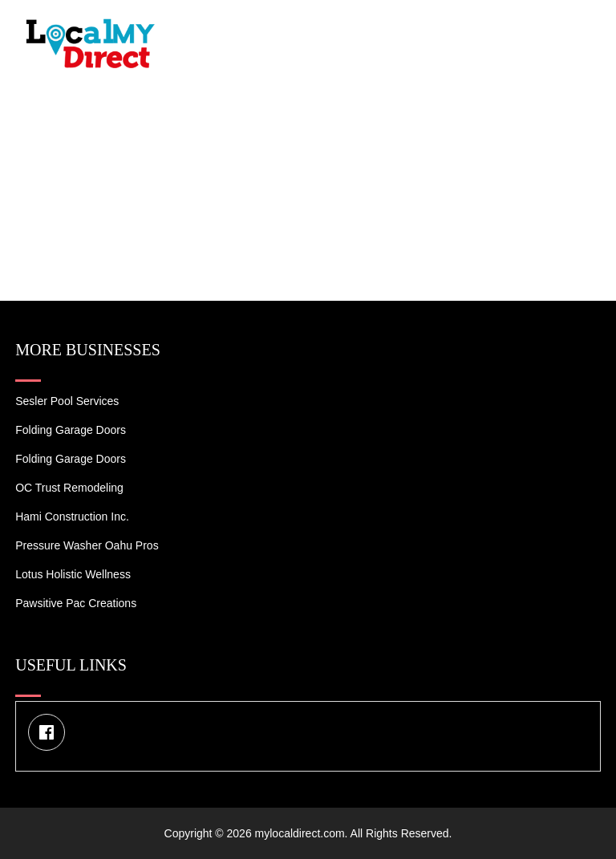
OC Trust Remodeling (69, 488)
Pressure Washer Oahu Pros (87, 545)
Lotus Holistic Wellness (73, 574)
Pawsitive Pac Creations (76, 603)
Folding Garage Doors (71, 430)
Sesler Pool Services (67, 401)
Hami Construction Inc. (72, 517)
